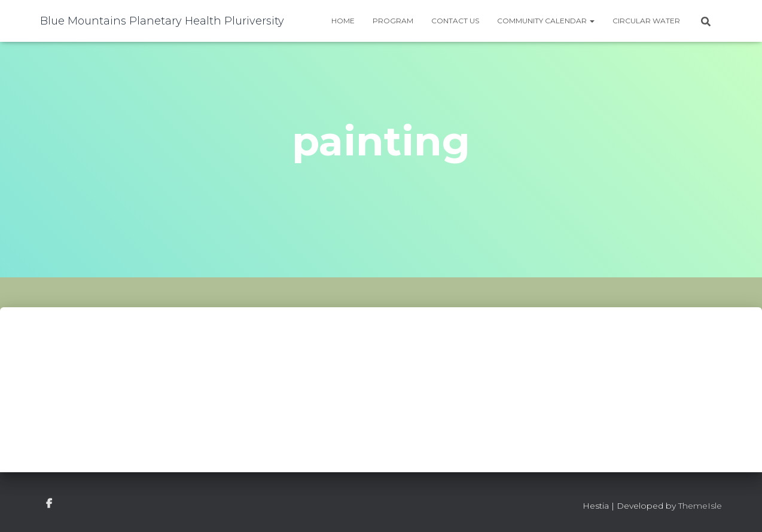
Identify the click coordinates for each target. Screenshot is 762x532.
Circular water (646, 21)
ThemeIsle (700, 506)
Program (393, 21)
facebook (49, 504)
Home (343, 21)
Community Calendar (546, 21)
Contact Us (455, 21)
